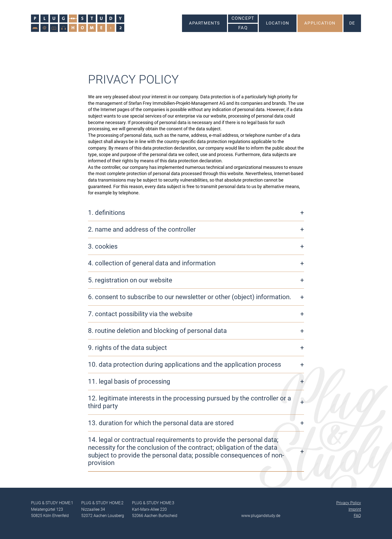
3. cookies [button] (103, 246)
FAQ (243, 28)
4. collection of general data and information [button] (152, 263)
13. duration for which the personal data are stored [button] (161, 423)
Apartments (204, 23)
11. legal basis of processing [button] (129, 381)
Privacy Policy (349, 503)
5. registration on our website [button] (130, 280)
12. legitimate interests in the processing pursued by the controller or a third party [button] (189, 402)
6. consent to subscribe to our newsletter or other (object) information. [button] (190, 297)
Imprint (355, 509)
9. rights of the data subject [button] (127, 348)
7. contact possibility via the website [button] (140, 314)
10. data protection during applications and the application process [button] (184, 364)
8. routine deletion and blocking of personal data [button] (157, 331)
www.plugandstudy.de (261, 516)
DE (352, 23)
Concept (243, 18)
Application (320, 23)
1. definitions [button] (106, 213)
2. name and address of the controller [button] (142, 229)
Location (278, 23)
